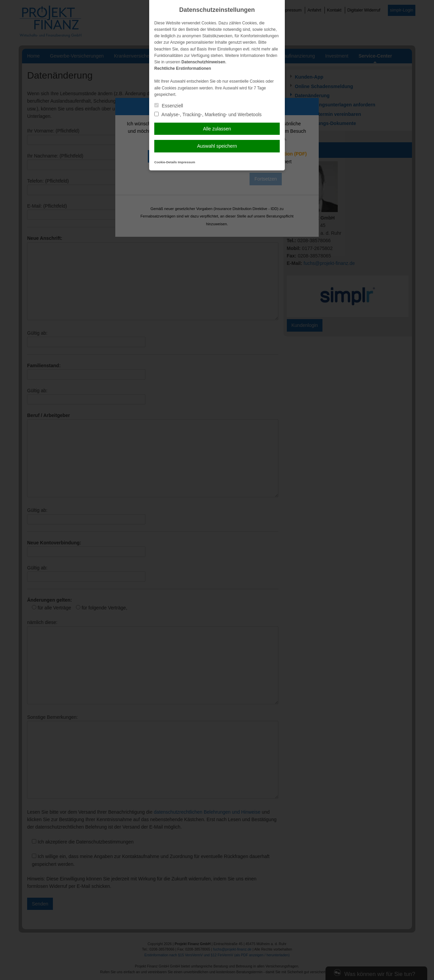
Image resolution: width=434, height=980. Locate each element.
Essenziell (169, 106)
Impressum (186, 162)
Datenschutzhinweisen (203, 62)
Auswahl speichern (217, 146)
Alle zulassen (217, 129)
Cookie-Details (166, 162)
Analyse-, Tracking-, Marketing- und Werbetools (208, 114)
